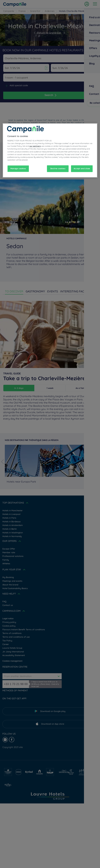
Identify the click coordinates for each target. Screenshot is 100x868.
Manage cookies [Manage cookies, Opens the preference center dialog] (18, 169)
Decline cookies (58, 169)
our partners (35, 146)
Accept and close (82, 169)
